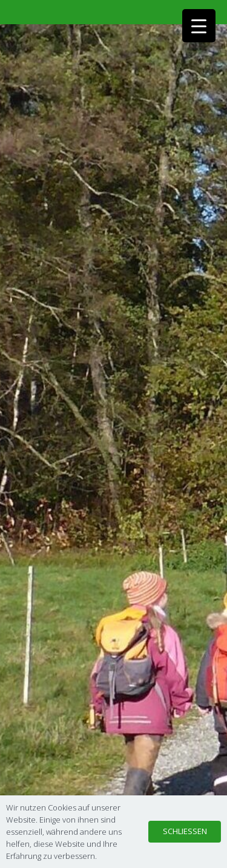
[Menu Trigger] (199, 26)
